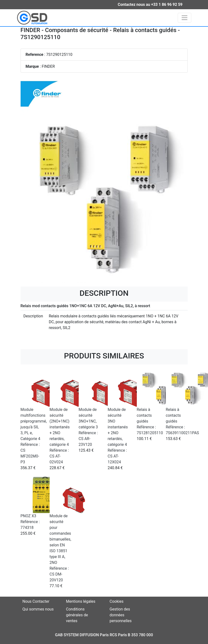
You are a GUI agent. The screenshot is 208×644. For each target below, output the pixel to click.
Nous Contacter (36, 601)
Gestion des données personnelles (121, 615)
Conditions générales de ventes (77, 615)
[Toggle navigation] (185, 18)
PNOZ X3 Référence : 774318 (30, 522)
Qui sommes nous (38, 609)
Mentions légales (81, 601)
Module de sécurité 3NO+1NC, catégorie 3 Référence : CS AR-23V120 (88, 427)
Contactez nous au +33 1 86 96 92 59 (150, 4)
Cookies (117, 601)
